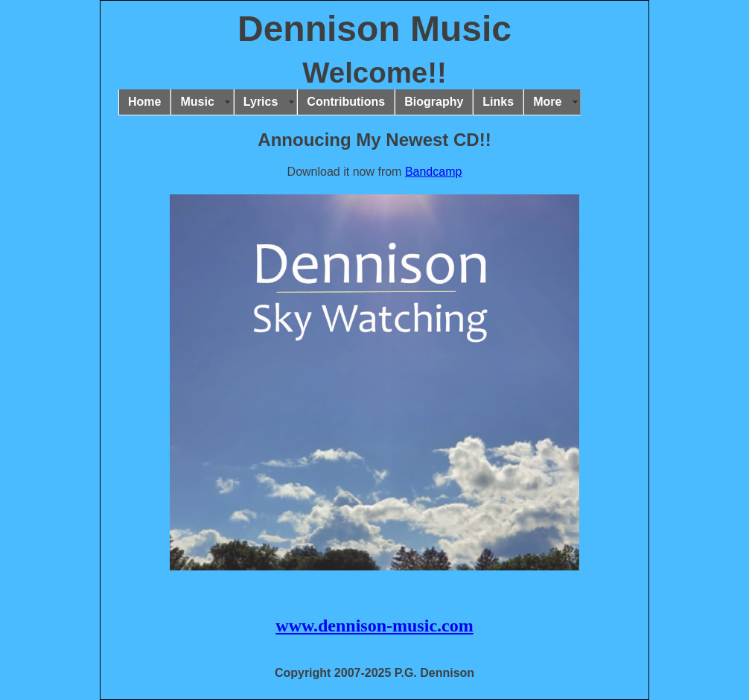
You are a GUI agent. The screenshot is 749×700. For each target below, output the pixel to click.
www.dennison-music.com (374, 626)
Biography (434, 102)
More (547, 102)
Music (197, 102)
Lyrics (261, 102)
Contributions (346, 102)
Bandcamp (434, 172)
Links (498, 102)
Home (144, 102)
